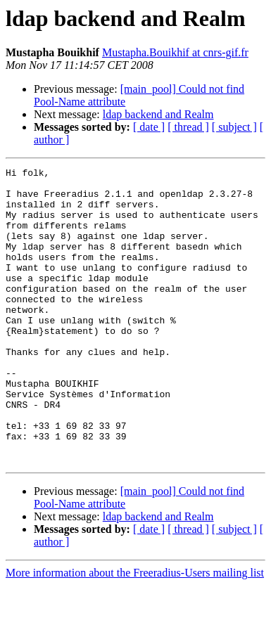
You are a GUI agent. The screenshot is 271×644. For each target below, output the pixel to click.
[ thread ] (188, 127)
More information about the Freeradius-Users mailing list (135, 632)
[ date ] (149, 127)
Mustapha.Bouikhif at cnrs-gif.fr (175, 52)
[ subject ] (234, 127)
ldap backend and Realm (158, 114)
